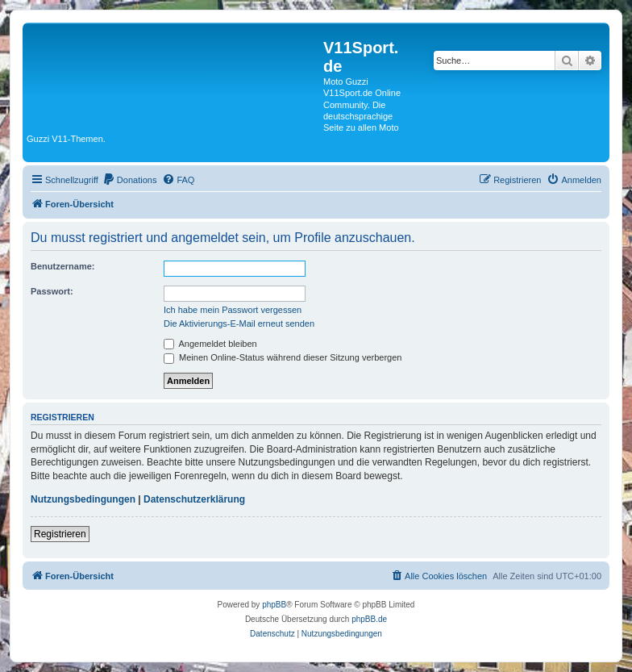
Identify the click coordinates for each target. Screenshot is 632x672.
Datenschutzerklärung (194, 499)
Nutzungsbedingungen (83, 499)
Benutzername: (62, 266)
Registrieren (60, 534)
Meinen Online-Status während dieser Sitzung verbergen (283, 357)
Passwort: (52, 291)
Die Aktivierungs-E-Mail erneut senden (239, 323)
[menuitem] (130, 180)
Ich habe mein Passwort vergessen (233, 310)
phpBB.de (369, 619)
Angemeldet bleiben (210, 344)
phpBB (274, 605)
